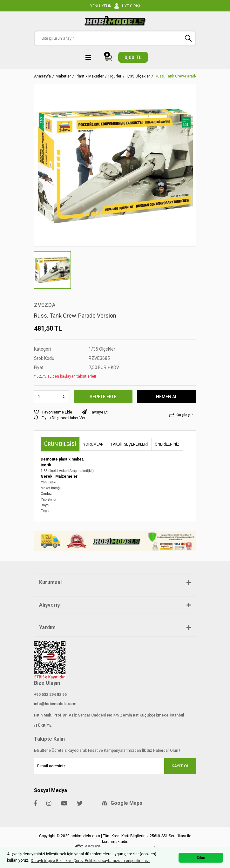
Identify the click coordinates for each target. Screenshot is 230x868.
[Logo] (115, 21)
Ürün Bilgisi (60, 444)
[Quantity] (51, 397)
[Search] (115, 38)
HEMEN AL (167, 397)
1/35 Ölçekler (102, 349)
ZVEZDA (45, 305)
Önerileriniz (167, 444)
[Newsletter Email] (115, 766)
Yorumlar (93, 444)
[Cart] (126, 57)
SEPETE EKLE (103, 397)
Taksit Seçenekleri (129, 444)
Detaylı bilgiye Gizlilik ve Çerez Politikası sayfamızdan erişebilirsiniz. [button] (90, 861)
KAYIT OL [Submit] (180, 766)
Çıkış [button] (201, 858)
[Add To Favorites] (53, 412)
